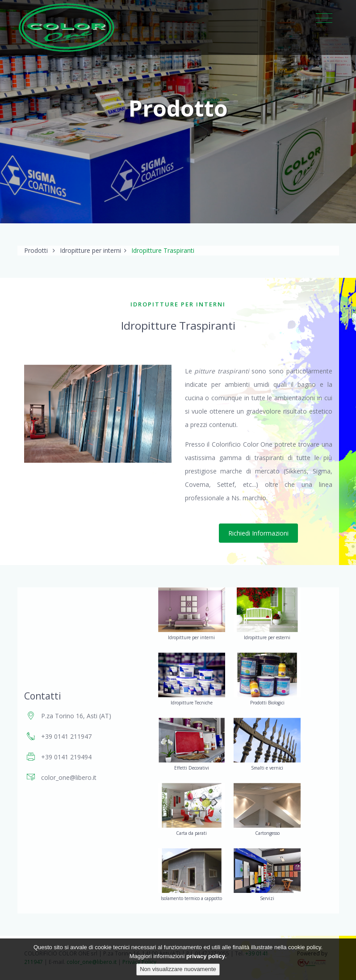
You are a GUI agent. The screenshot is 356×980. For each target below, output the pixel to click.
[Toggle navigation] (324, 19)
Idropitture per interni (90, 250)
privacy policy (206, 956)
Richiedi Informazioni (258, 533)
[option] (98, 414)
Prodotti (36, 250)
